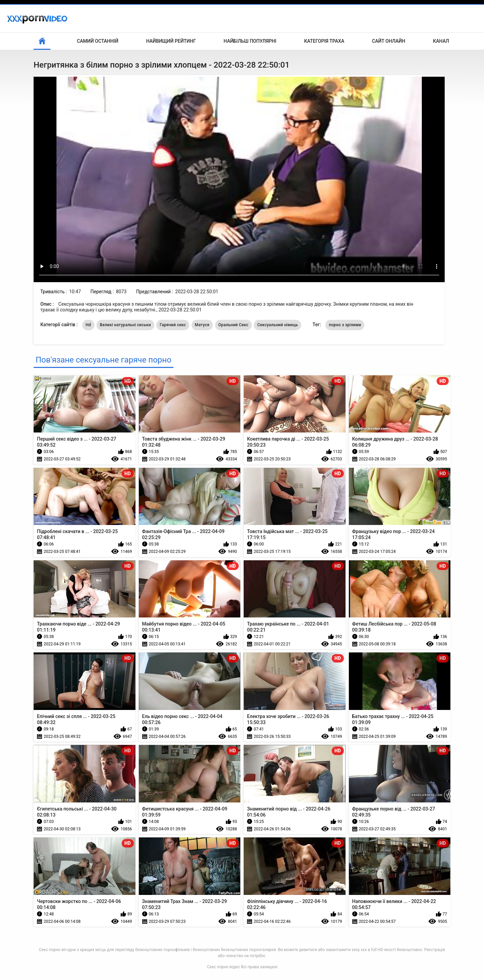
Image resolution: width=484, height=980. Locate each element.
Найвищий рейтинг (171, 41)
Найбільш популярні (250, 41)
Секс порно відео (223, 967)
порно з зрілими (345, 325)
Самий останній (98, 41)
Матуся (202, 325)
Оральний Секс (233, 325)
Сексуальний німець (277, 325)
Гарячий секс (173, 325)
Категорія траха (324, 41)
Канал (441, 41)
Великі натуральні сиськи (125, 325)
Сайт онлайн (389, 41)
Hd (88, 325)
